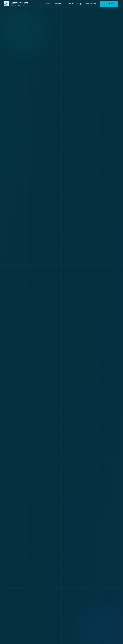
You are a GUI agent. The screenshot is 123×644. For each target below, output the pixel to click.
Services (57, 4)
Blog (79, 4)
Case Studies (90, 4)
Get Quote (109, 4)
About (70, 4)
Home (47, 4)
